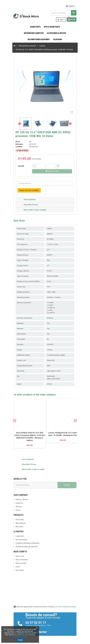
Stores (16, 510)
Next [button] (77, 421)
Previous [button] (13, 421)
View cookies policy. (20, 637)
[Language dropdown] (72, 6)
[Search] (64, 13)
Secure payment (20, 540)
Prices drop (18, 520)
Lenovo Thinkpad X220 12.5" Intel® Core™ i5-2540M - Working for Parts (62, 434)
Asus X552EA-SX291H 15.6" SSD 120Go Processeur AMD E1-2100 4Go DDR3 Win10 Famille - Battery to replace (28, 437)
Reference (18, 144)
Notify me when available (28, 190)
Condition (18, 147)
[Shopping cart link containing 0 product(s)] (73, 20)
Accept (20, 640)
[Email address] (35, 485)
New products (19, 523)
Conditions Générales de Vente (25, 547)
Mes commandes (20, 560)
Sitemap (17, 507)
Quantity (20, 166)
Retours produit (20, 563)
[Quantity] (45, 166)
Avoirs (16, 567)
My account (18, 556)
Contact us (18, 503)
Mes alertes (18, 570)
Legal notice (19, 536)
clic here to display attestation (66, 607)
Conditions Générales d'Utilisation (26, 543)
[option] (28, 423)
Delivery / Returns (20, 499)
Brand (16, 142)
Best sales (18, 527)
